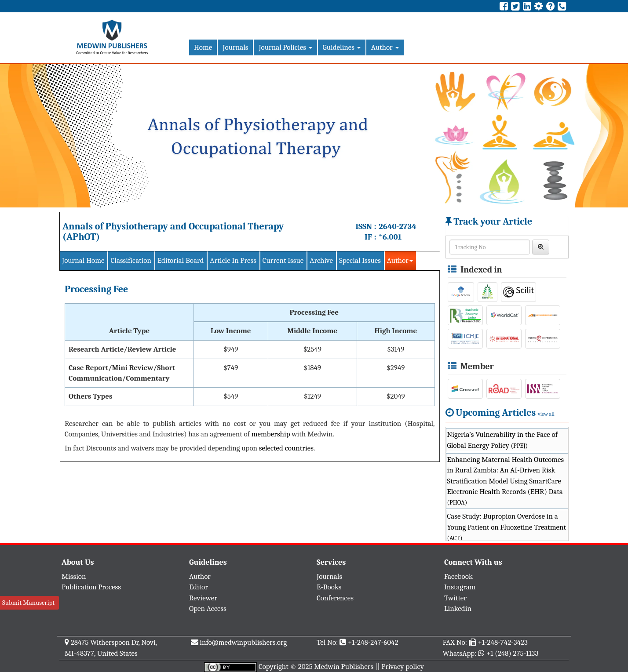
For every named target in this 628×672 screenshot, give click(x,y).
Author (385, 47)
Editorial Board (181, 260)
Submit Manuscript (28, 603)
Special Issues (360, 260)
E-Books (329, 587)
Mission (74, 576)
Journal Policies (285, 47)
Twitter (455, 598)
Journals (235, 47)
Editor (199, 587)
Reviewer (203, 598)
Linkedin (458, 608)
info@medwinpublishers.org (243, 642)
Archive (321, 260)
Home (203, 47)
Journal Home (83, 260)
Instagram (460, 587)
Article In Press (233, 260)
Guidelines (342, 47)
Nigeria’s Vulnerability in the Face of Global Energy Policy (503, 440)
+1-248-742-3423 (502, 642)
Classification (131, 260)
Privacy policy (403, 667)
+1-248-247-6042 (373, 642)
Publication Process (91, 587)
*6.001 (390, 237)
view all (546, 414)
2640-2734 (398, 226)
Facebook (458, 576)
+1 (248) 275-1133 (512, 653)
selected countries (286, 448)
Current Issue (283, 260)
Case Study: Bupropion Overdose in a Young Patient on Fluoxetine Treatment (507, 527)
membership (271, 434)
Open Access (208, 608)
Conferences (335, 598)
